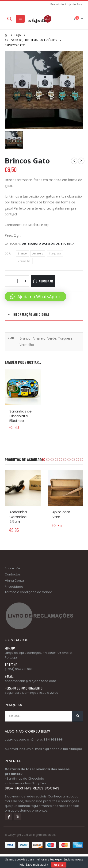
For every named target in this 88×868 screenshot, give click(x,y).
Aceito (59, 865)
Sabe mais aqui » (37, 865)
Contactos (13, 574)
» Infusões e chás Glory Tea (25, 783)
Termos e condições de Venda (29, 592)
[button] (35, 297)
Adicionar (46, 281)
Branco (22, 253)
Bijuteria (68, 244)
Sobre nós (13, 568)
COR (7, 253)
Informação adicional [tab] (31, 314)
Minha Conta (14, 581)
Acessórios (51, 244)
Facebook (9, 817)
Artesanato (32, 244)
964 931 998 (53, 739)
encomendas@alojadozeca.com (30, 681)
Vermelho (24, 261)
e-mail (37, 749)
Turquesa (55, 253)
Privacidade (14, 587)
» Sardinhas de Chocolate (24, 779)
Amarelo (38, 253)
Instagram (17, 817)
